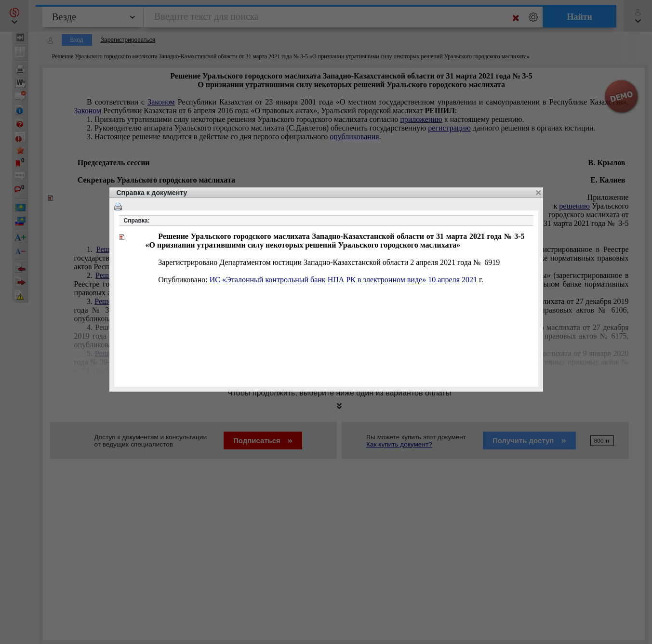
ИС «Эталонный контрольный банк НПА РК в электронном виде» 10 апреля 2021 (343, 280)
